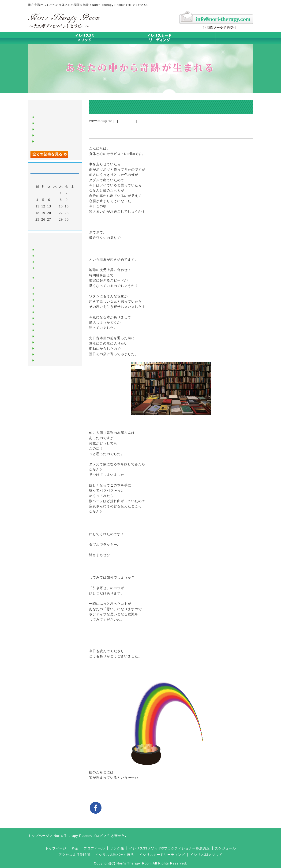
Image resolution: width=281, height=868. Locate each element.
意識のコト (127, 121)
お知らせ (43, 318)
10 (73, 200)
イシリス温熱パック (122, 44)
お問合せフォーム (234, 38)
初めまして (45, 249)
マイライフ (45, 342)
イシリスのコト (48, 255)
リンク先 (117, 848)
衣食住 (41, 330)
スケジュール (225, 848)
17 (73, 206)
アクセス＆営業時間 (74, 855)
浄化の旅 (43, 354)
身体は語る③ (46, 116)
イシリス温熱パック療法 (56, 287)
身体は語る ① (47, 129)
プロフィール (94, 848)
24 (73, 213)
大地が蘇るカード (50, 312)
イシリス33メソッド (206, 855)
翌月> (65, 225)
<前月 (45, 225)
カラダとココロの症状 (54, 293)
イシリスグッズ (48, 348)
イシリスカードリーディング (162, 855)
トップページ (47, 38)
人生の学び (45, 324)
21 (55, 213)
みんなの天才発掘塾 (52, 299)
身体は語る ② (47, 123)
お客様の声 (45, 336)
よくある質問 (46, 360)
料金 (197, 38)
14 (55, 206)
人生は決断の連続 (50, 135)
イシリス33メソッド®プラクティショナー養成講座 (169, 848)
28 (55, 219)
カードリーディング (52, 305)
